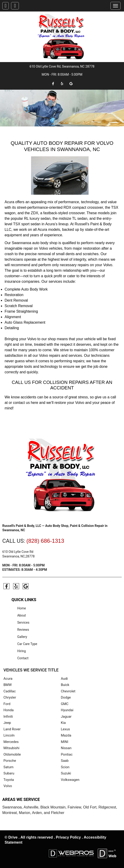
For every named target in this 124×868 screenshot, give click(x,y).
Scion (65, 767)
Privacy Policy (68, 837)
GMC (65, 704)
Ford (7, 704)
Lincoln (9, 735)
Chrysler (10, 697)
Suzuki (66, 773)
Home (22, 608)
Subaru (9, 773)
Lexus (66, 729)
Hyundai (67, 710)
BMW (8, 685)
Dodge (66, 697)
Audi (64, 678)
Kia (63, 723)
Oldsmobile (12, 754)
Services (23, 622)
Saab (65, 761)
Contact (23, 658)
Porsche (10, 761)
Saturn (9, 767)
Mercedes (11, 742)
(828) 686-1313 (45, 541)
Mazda (66, 735)
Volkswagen (70, 779)
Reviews (23, 629)
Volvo (8, 786)
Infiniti (8, 716)
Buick (65, 685)
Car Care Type (27, 644)
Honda (9, 710)
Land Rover (12, 729)
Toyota (9, 779)
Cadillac (10, 691)
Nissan (66, 748)
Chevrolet (68, 691)
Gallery (22, 637)
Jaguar (66, 716)
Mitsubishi (11, 748)
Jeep (7, 723)
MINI (65, 742)
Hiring (22, 651)
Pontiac (67, 754)
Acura (8, 678)
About (22, 615)
